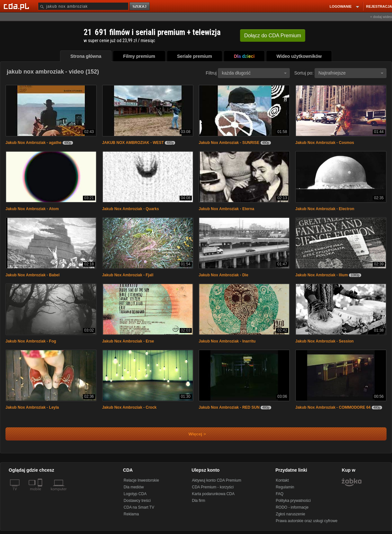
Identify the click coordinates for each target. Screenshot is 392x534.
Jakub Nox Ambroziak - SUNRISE (229, 143)
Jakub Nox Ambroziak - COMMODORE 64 (333, 407)
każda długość (254, 73)
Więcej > (192, 434)
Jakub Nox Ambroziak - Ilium (322, 275)
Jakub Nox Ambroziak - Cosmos (325, 143)
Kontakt (282, 480)
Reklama (131, 514)
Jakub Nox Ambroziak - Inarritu (227, 341)
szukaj (140, 7)
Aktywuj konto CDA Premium (216, 480)
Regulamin (285, 487)
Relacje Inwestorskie (141, 480)
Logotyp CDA (135, 494)
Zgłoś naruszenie (290, 514)
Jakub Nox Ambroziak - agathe (33, 143)
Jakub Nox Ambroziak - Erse (128, 341)
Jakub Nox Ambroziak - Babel (32, 275)
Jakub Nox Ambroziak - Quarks (131, 209)
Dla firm (198, 501)
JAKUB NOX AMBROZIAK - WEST (133, 143)
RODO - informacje (292, 507)
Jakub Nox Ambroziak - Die (223, 275)
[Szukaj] (83, 6)
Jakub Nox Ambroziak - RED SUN (229, 407)
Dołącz (273, 36)
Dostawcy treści (137, 501)
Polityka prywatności (293, 501)
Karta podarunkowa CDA (213, 494)
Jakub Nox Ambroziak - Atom (32, 209)
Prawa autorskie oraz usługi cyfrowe (307, 521)
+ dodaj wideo (381, 17)
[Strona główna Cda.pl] (17, 6)
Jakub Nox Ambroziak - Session (325, 341)
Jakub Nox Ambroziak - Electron (325, 209)
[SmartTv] (41, 493)
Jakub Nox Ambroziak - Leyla (32, 407)
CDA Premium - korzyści (213, 487)
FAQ (280, 494)
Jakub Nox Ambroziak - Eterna (226, 209)
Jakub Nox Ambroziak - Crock (129, 407)
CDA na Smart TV (139, 507)
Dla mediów (134, 487)
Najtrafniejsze (351, 73)
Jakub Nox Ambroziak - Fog (31, 341)
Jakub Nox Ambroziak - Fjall (128, 275)
